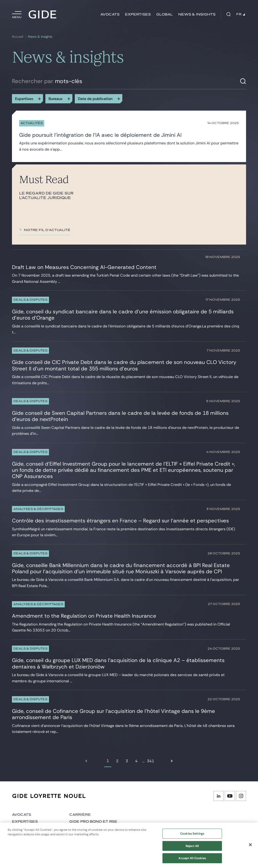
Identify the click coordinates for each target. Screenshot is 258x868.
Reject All (192, 848)
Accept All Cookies (192, 860)
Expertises (138, 14)
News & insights (197, 14)
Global (164, 14)
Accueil (18, 37)
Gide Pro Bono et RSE (93, 822)
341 (150, 761)
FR (241, 14)
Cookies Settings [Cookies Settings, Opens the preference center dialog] (192, 836)
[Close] (250, 847)
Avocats (110, 14)
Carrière (80, 815)
